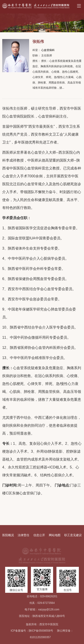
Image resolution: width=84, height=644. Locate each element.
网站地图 (55, 535)
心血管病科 (48, 50)
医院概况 (8, 535)
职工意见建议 (73, 535)
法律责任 (24, 535)
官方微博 (42, 589)
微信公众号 (16, 590)
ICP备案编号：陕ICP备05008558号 (32, 631)
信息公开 (39, 535)
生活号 (68, 590)
